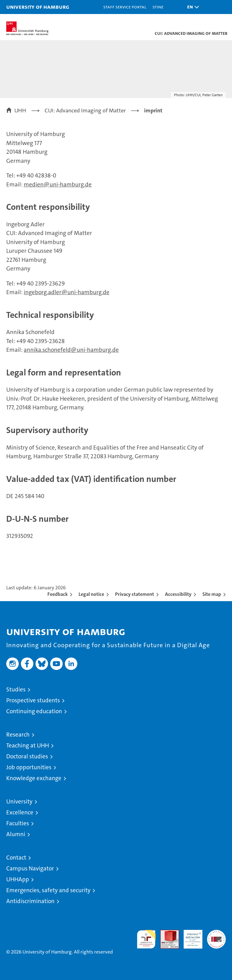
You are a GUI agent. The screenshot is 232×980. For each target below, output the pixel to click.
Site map (212, 594)
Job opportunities (29, 767)
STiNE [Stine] (158, 7)
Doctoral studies (27, 756)
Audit (166, 933)
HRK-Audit (190, 936)
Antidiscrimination (30, 901)
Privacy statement (135, 594)
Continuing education (34, 711)
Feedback (58, 594)
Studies (16, 689)
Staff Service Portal (125, 7)
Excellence (20, 812)
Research (18, 735)
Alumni (16, 834)
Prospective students (33, 700)
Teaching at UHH (28, 745)
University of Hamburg (38, 7)
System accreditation (216, 936)
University (19, 801)
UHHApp (18, 879)
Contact (16, 857)
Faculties (18, 823)
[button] (191, 7)
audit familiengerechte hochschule (146, 939)
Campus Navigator (30, 868)
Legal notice (91, 594)
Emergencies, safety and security (48, 890)
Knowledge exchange (34, 778)
